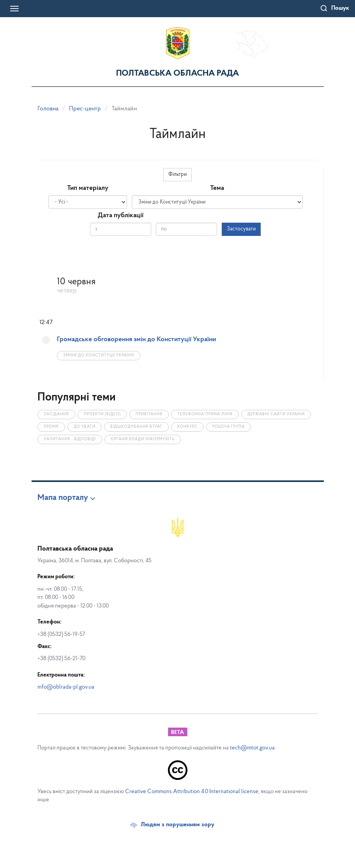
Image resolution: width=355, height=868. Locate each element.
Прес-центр (85, 109)
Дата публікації (121, 215)
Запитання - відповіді (70, 439)
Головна (48, 109)
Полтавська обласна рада (177, 74)
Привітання (149, 414)
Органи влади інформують (143, 439)
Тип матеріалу (88, 188)
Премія (51, 427)
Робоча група (229, 427)
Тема (217, 188)
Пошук (340, 8)
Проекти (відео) (102, 414)
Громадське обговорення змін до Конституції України (136, 339)
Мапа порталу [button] (63, 498)
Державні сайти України (276, 414)
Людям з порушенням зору (177, 825)
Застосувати (241, 229)
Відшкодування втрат (136, 427)
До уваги (85, 427)
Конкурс (187, 427)
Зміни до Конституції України (99, 355)
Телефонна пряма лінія (205, 414)
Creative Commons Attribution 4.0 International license (192, 792)
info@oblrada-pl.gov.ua (66, 687)
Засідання (56, 414)
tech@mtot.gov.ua (252, 748)
